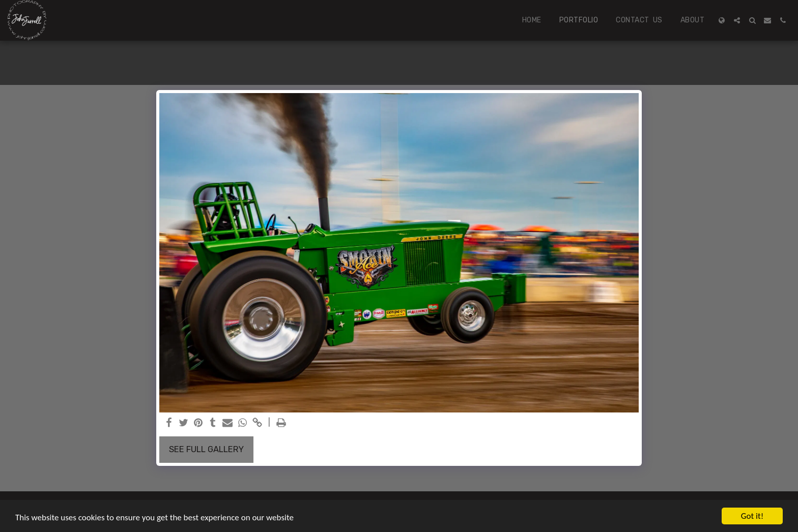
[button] (737, 20)
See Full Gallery (206, 449)
